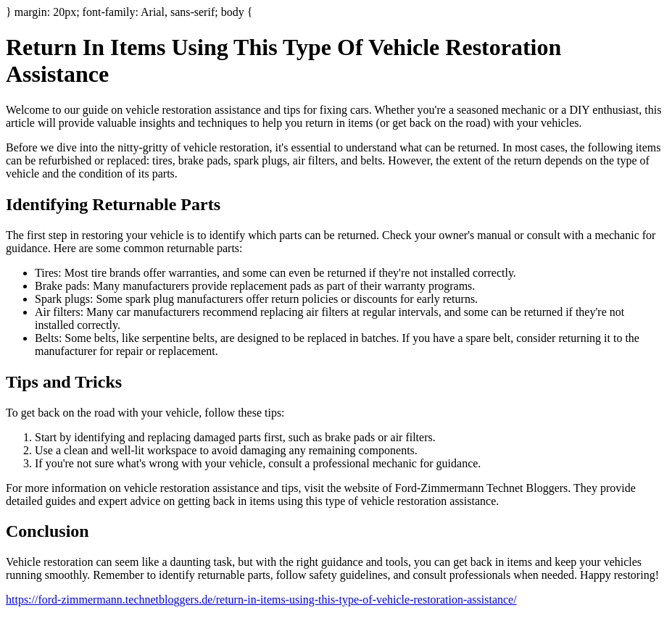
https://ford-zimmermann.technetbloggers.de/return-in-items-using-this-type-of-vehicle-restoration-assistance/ (261, 600)
